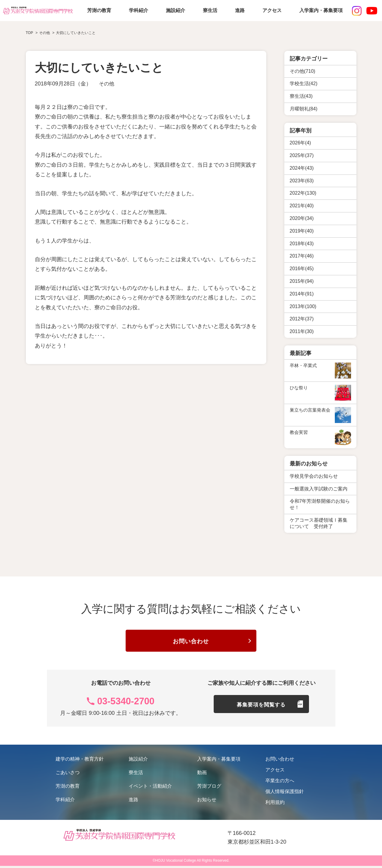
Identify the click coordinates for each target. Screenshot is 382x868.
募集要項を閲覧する (261, 708)
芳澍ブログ (209, 788)
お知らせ (207, 802)
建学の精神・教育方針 (80, 761)
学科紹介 (139, 10)
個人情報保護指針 (285, 794)
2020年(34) (302, 218)
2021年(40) (302, 206)
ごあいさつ (68, 775)
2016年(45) (302, 269)
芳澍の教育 (99, 10)
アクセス (272, 10)
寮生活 (210, 10)
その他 (107, 84)
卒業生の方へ (280, 783)
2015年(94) (302, 281)
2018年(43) (302, 244)
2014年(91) (302, 294)
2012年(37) (302, 319)
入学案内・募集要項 (321, 10)
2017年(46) (302, 256)
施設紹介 (176, 10)
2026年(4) (300, 143)
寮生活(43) (301, 96)
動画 (202, 775)
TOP (29, 33)
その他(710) (303, 71)
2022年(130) (303, 193)
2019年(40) (302, 231)
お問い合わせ (191, 643)
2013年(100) (303, 306)
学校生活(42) (304, 83)
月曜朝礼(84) (304, 109)
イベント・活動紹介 (150, 788)
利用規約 (275, 804)
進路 (240, 10)
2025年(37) (302, 155)
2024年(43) (302, 168)
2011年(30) (302, 331)
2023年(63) (302, 181)
